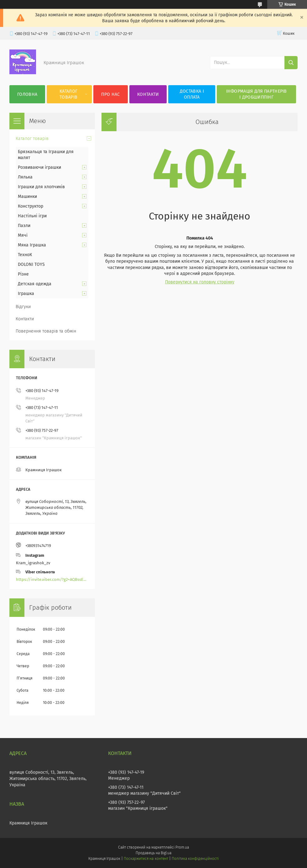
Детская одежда (35, 284)
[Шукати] (291, 63)
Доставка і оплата (192, 94)
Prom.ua (182, 847)
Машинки (27, 196)
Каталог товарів (68, 94)
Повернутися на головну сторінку (200, 282)
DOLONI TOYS (31, 264)
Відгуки (23, 307)
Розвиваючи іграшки (39, 167)
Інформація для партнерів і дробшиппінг (257, 94)
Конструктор (31, 206)
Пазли (24, 226)
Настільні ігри (32, 216)
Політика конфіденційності (195, 859)
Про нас (110, 94)
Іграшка (26, 294)
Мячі (23, 235)
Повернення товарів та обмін (46, 331)
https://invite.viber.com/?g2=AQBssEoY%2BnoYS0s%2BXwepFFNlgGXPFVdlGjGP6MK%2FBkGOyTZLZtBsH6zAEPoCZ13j (52, 579)
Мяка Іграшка (32, 245)
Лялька (25, 177)
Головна (27, 94)
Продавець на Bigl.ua (153, 853)
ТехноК (25, 255)
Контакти (148, 94)
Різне (23, 274)
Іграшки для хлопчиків (41, 187)
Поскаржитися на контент (146, 859)
